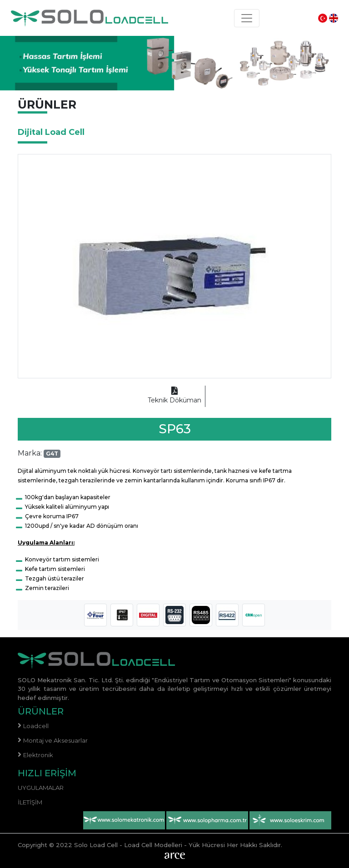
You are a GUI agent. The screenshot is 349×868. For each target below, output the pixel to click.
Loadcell (36, 726)
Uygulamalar (41, 788)
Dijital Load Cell (51, 132)
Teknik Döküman (174, 396)
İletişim (30, 802)
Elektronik (38, 755)
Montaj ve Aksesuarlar (55, 740)
